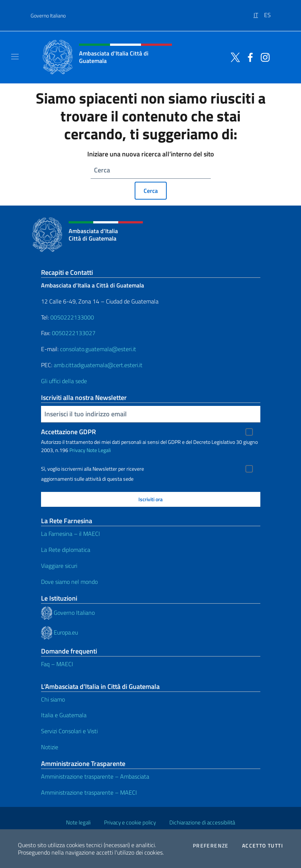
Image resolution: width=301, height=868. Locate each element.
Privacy (77, 450)
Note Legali (99, 450)
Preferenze (211, 846)
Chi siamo (53, 699)
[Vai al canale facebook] (248, 57)
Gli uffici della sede (64, 381)
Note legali (78, 822)
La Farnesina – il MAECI (70, 534)
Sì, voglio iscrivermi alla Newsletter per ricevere (93, 469)
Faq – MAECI (57, 664)
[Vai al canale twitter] (233, 57)
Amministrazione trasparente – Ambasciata (95, 776)
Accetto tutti (263, 846)
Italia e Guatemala (64, 715)
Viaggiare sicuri (59, 566)
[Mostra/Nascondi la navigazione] (15, 57)
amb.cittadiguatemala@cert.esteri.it (98, 365)
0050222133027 (74, 333)
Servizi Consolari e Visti (69, 731)
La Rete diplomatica (66, 550)
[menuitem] (259, 12)
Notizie (50, 747)
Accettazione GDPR (68, 432)
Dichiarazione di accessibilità (202, 822)
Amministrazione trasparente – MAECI (89, 792)
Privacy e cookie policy (130, 822)
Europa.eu (66, 632)
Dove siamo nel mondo (69, 582)
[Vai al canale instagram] (263, 57)
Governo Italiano (48, 15)
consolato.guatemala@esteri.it (98, 349)
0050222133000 (72, 317)
